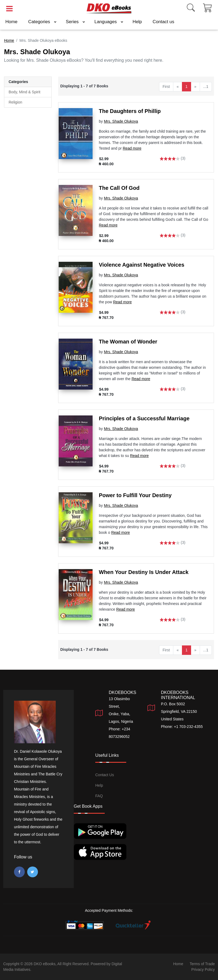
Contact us (163, 22)
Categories (42, 22)
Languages (109, 22)
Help (137, 22)
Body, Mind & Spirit (24, 92)
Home (11, 22)
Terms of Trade (202, 964)
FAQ (99, 796)
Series (75, 22)
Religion (15, 102)
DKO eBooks (45, 964)
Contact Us (105, 775)
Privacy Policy (203, 969)
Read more (132, 148)
